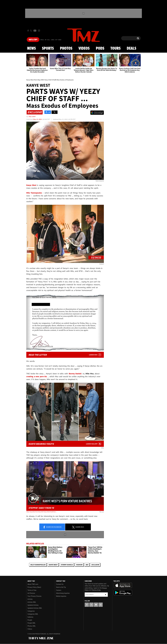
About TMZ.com (33, 584)
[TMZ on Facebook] (28, 31)
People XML (31, 623)
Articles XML (32, 602)
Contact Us (60, 584)
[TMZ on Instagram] (39, 31)
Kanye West (53, 565)
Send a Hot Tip (61, 587)
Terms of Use (32, 590)
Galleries (30, 617)
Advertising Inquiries (63, 593)
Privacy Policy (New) (34, 587)
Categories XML (33, 614)
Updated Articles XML (35, 608)
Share (52, 527)
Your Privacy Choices (34, 596)
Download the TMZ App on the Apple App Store (123, 585)
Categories (31, 611)
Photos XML (32, 626)
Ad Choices (31, 593)
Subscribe (106, 595)
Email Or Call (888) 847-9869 (51, 40)
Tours (116, 48)
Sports (48, 48)
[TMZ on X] (31, 31)
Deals (131, 48)
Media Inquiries (61, 596)
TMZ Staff (32, 116)
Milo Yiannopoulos (38, 565)
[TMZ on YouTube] (96, 605)
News (31, 48)
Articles (30, 599)
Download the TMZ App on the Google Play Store (123, 593)
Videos (84, 48)
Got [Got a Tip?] (33, 40)
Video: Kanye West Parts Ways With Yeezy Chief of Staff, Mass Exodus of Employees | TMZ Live (42, 512)
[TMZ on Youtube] (35, 31)
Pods (100, 48)
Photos (66, 48)
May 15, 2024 (37, 119)
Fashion (79, 565)
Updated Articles (33, 605)
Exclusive (95, 565)
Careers (59, 590)
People (30, 620)
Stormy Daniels (67, 565)
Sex (87, 565)
